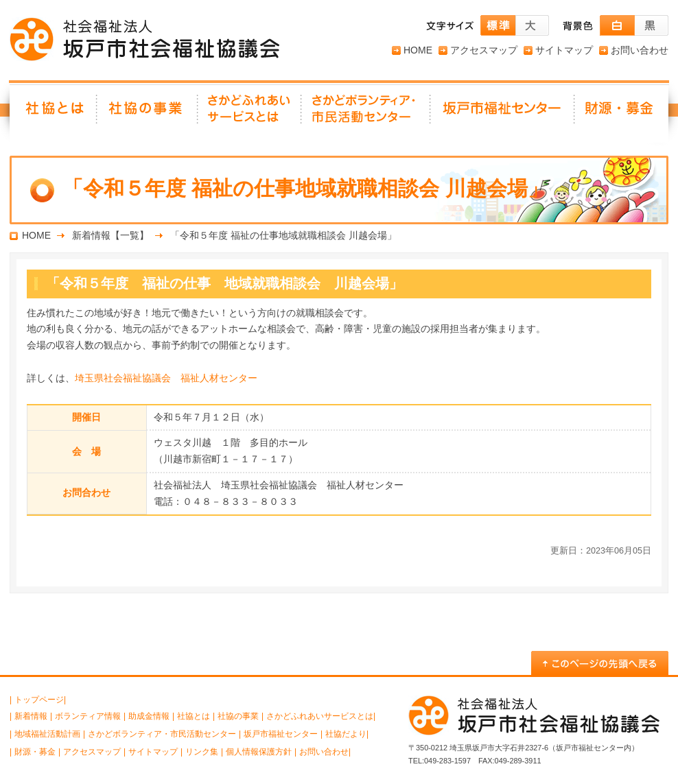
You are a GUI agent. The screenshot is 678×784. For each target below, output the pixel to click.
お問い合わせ (640, 50)
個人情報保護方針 (259, 752)
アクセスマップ (484, 50)
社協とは (54, 113)
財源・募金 (622, 113)
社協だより (346, 734)
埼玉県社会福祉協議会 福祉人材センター (166, 378)
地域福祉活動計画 (47, 734)
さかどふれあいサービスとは (250, 113)
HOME (418, 50)
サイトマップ (564, 50)
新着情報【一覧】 (110, 235)
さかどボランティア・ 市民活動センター (366, 113)
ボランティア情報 (88, 716)
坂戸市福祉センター (503, 113)
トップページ (39, 700)
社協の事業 (148, 113)
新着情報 (31, 716)
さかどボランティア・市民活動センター (162, 734)
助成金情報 (149, 716)
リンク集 (202, 752)
